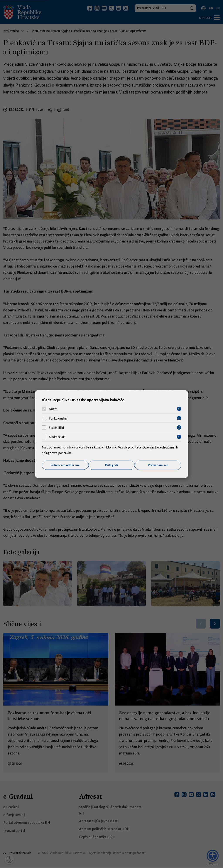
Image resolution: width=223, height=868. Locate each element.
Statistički (56, 428)
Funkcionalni (58, 418)
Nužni (53, 409)
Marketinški (57, 437)
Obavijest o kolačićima (159, 447)
